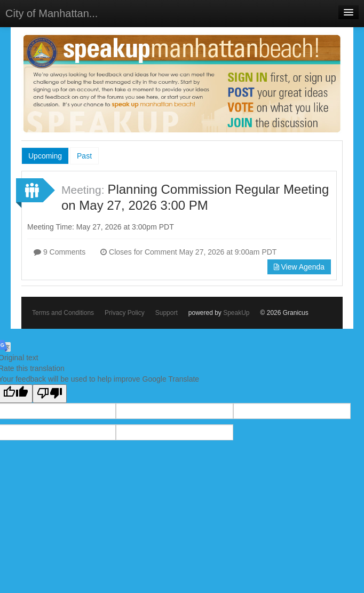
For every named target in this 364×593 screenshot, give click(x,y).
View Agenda (299, 267)
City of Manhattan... (52, 13)
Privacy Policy (125, 313)
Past (84, 156)
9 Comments (60, 252)
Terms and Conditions (63, 313)
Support (167, 313)
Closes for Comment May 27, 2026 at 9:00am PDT (188, 252)
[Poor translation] (50, 394)
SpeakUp (236, 313)
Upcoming (45, 156)
